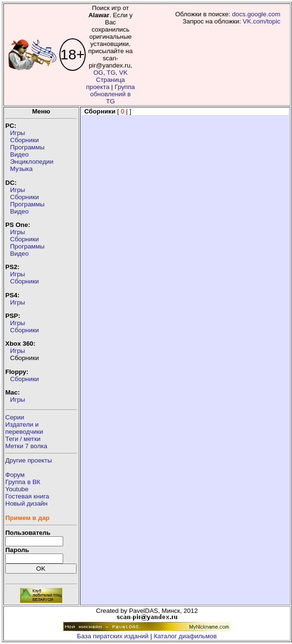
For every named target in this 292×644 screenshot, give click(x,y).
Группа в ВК (23, 482)
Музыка (21, 169)
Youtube (17, 489)
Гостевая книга (27, 496)
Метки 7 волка (26, 446)
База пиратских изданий (113, 636)
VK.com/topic (262, 21)
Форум (15, 475)
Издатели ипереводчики (24, 428)
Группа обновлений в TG (112, 94)
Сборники (24, 140)
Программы (27, 147)
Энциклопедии (32, 162)
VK (124, 73)
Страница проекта (106, 83)
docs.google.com (256, 14)
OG (98, 73)
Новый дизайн (26, 503)
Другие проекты (29, 460)
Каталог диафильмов (185, 636)
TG (111, 73)
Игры (17, 133)
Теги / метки (23, 439)
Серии (15, 417)
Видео (19, 154)
